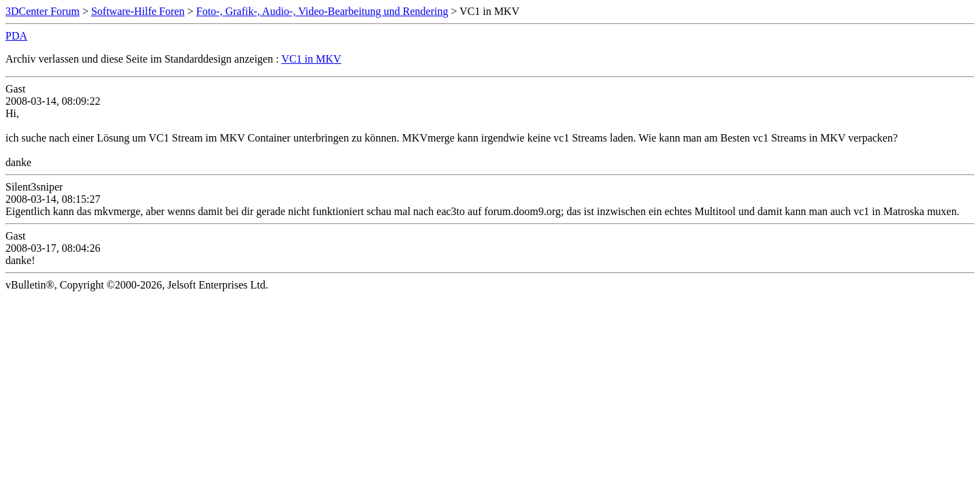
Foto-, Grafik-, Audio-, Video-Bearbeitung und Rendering (322, 11)
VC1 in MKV (311, 59)
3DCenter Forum (43, 11)
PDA (16, 36)
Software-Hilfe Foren (138, 11)
